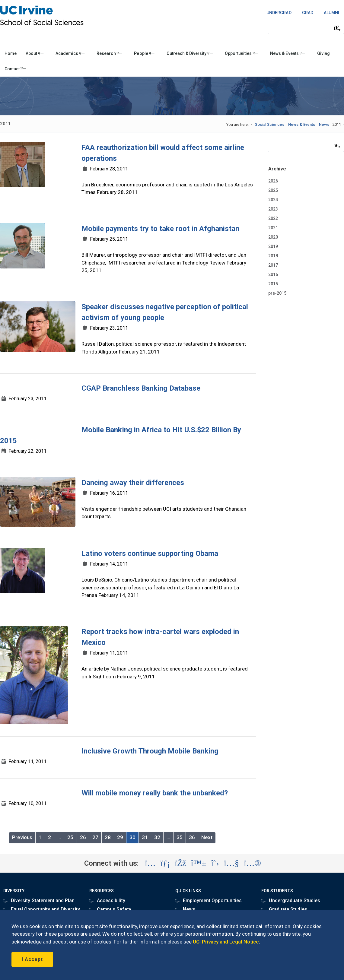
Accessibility (107, 901)
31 (145, 837)
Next (207, 837)
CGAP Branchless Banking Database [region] (141, 388)
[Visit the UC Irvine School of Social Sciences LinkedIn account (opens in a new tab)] (165, 863)
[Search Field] (306, 28)
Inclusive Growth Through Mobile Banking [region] (150, 751)
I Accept (32, 959)
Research (109, 53)
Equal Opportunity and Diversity (42, 909)
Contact (15, 69)
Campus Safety (110, 909)
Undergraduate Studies (291, 901)
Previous (22, 837)
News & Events (287, 53)
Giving (323, 53)
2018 (273, 256)
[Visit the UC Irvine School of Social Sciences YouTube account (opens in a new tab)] (231, 863)
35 (180, 837)
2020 (273, 237)
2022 (273, 218)
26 (83, 837)
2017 (273, 265)
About (35, 53)
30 (132, 837)
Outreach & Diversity (190, 53)
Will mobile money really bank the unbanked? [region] (155, 793)
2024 (273, 200)
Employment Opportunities (209, 901)
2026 (273, 181)
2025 (273, 190)
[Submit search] (337, 28)
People (144, 53)
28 (108, 837)
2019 (273, 246)
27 (95, 837)
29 (120, 837)
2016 (273, 274)
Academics (70, 53)
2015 (273, 284)
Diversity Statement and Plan (39, 901)
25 (70, 837)
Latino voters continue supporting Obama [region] (150, 553)
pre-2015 (277, 293)
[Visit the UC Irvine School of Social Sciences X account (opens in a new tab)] (215, 863)
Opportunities (241, 53)
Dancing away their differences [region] (133, 483)
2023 (273, 209)
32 (157, 837)
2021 (273, 228)
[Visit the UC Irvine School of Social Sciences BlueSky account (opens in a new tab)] (199, 863)
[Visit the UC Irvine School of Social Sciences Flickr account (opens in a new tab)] (252, 863)
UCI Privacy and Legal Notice (226, 942)
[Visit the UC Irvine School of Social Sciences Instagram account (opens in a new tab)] (150, 863)
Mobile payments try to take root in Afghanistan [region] (160, 229)
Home (11, 53)
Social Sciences (270, 124)
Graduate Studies (284, 909)
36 (192, 837)
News (324, 124)
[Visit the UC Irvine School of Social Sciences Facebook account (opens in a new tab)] (180, 863)
